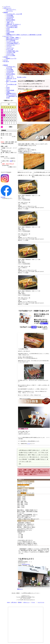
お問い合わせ (14, 602)
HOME (8, 602)
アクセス (33, 602)
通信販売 (20, 602)
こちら (29, 444)
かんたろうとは (41, 602)
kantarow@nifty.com (26, 564)
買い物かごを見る (22, 77)
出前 (11, 161)
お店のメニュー (26, 602)
